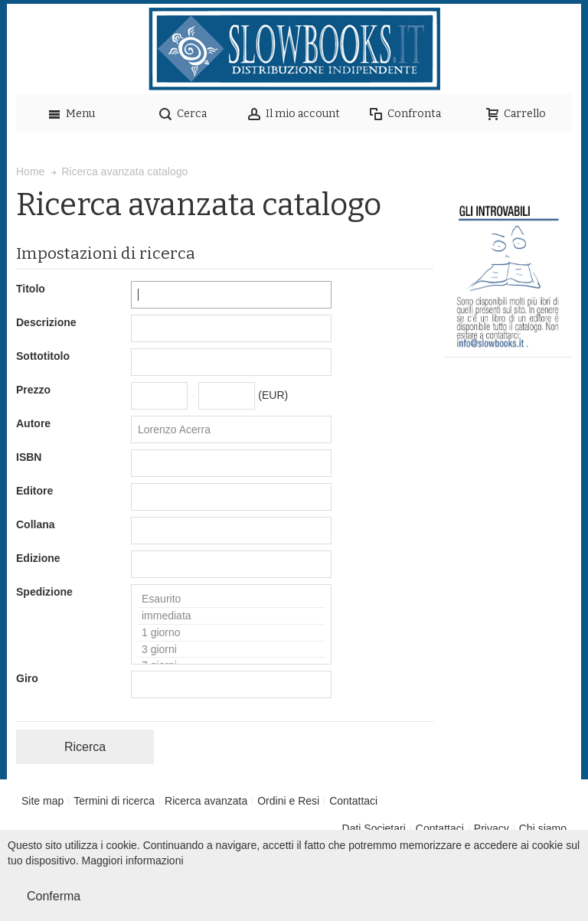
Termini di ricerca (114, 801)
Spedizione (44, 592)
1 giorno (231, 633)
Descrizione (46, 322)
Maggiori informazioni (133, 861)
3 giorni (231, 650)
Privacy (492, 828)
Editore (34, 491)
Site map (42, 801)
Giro (27, 678)
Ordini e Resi (288, 801)
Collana (36, 524)
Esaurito (231, 599)
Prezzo (33, 390)
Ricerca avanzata (206, 801)
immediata (231, 616)
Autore (33, 423)
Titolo (31, 289)
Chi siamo (543, 828)
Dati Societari (374, 828)
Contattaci (353, 801)
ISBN (29, 457)
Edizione (38, 558)
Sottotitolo (43, 356)
